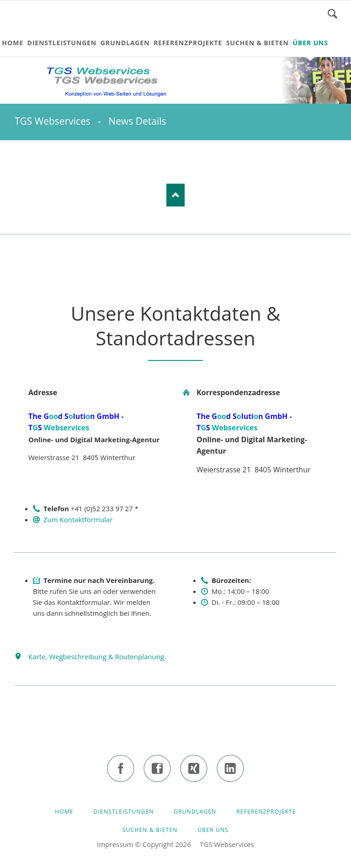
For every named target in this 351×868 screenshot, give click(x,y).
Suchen (332, 14)
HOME (64, 812)
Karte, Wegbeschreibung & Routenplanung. (97, 656)
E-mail (58, 159)
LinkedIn (22, 159)
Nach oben (175, 195)
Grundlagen (195, 812)
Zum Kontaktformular (78, 519)
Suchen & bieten (150, 830)
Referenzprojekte (266, 812)
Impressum (115, 844)
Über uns (213, 830)
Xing (40, 159)
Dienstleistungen (124, 812)
